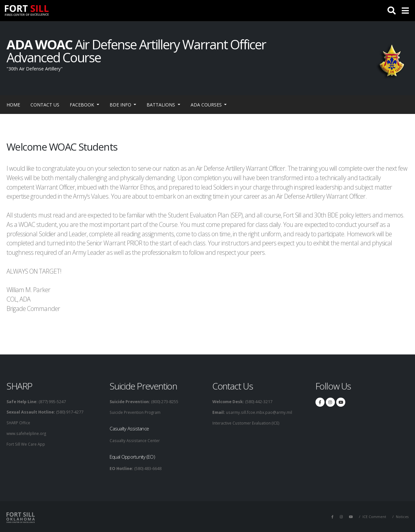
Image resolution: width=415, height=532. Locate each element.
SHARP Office (19, 422)
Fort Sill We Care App (27, 443)
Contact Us (45, 105)
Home (13, 105)
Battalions (161, 105)
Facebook (83, 105)
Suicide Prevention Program (137, 412)
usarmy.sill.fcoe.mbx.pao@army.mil (259, 412)
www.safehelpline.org (28, 433)
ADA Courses (207, 105)
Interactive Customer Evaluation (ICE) (247, 422)
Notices (402, 516)
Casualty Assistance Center (136, 440)
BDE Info (121, 105)
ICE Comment (373, 516)
